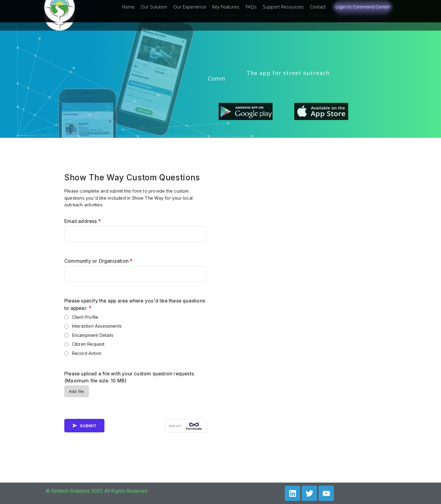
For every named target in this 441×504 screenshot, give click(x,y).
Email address (83, 221)
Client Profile (85, 317)
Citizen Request (88, 344)
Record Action (87, 353)
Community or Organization (98, 261)
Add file (77, 391)
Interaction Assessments (97, 326)
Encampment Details (93, 335)
